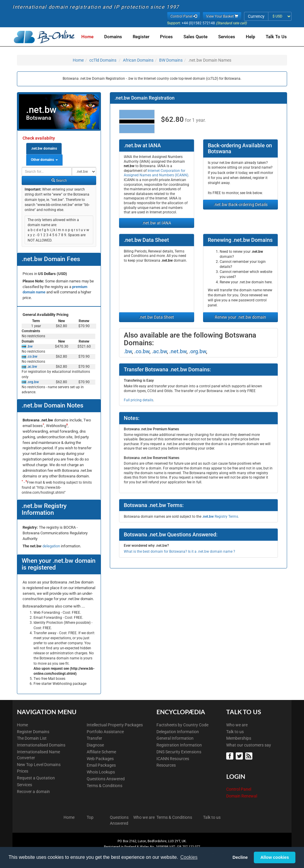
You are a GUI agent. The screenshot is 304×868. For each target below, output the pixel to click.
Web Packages (100, 759)
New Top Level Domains (39, 765)
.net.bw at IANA (156, 223)
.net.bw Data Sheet (156, 317)
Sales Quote (199, 37)
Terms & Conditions (104, 786)
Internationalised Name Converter (38, 755)
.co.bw (32, 357)
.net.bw (178, 351)
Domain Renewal (242, 796)
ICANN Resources (173, 759)
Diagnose (95, 745)
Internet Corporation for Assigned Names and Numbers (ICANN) (156, 173)
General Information (175, 738)
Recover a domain (33, 792)
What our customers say (249, 745)
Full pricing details (138, 400)
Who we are (237, 725)
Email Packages (101, 765)
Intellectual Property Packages (115, 725)
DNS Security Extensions (179, 752)
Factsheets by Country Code (182, 725)
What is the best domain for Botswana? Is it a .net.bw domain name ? (179, 552)
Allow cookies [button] (275, 857)
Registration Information (179, 745)
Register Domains (33, 732)
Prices (171, 37)
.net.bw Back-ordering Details (240, 204)
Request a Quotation (36, 778)
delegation (52, 546)
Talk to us (235, 732)
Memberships (239, 738)
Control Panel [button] (184, 16)
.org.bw (33, 382)
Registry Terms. (221, 517)
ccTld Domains (103, 60)
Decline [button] (240, 857)
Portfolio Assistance (105, 732)
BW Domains (171, 60)
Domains (120, 37)
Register (147, 37)
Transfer (94, 738)
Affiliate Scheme (101, 752)
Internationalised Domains (41, 745)
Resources (166, 765)
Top (90, 817)
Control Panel (239, 789)
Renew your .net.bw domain (240, 317)
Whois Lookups (101, 772)
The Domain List (32, 738)
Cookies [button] (189, 857)
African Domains (138, 60)
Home (96, 37)
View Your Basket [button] (222, 16)
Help (252, 37)
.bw (29, 346)
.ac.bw (32, 367)
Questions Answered (106, 779)
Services (229, 37)
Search (59, 180)
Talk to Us (276, 37)
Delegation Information (178, 732)
